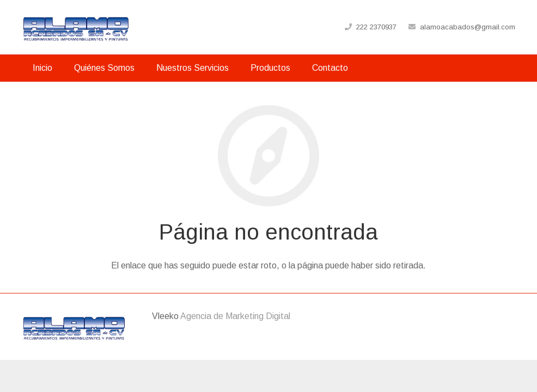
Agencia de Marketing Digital (235, 316)
